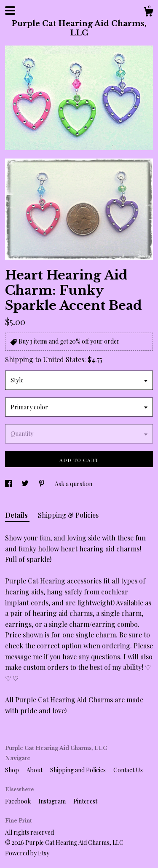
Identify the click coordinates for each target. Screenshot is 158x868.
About (35, 770)
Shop (13, 770)
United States (64, 359)
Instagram (53, 801)
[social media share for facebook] (9, 484)
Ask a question (74, 484)
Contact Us (128, 770)
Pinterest (85, 801)
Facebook (19, 801)
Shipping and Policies (79, 770)
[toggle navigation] (10, 11)
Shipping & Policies (68, 515)
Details (17, 515)
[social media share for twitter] (26, 484)
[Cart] (148, 13)
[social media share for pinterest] (42, 484)
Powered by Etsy (27, 853)
